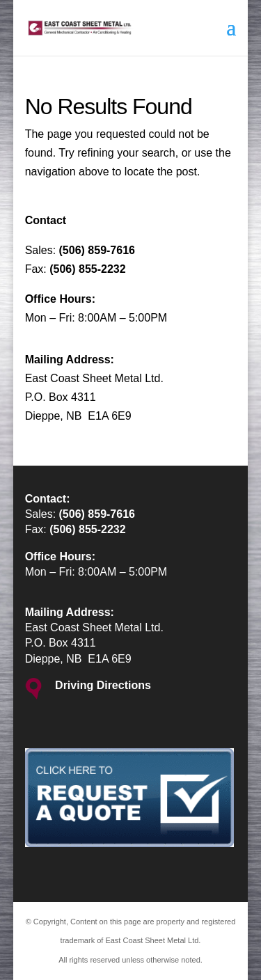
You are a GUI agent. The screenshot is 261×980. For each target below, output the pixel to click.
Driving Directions (103, 685)
